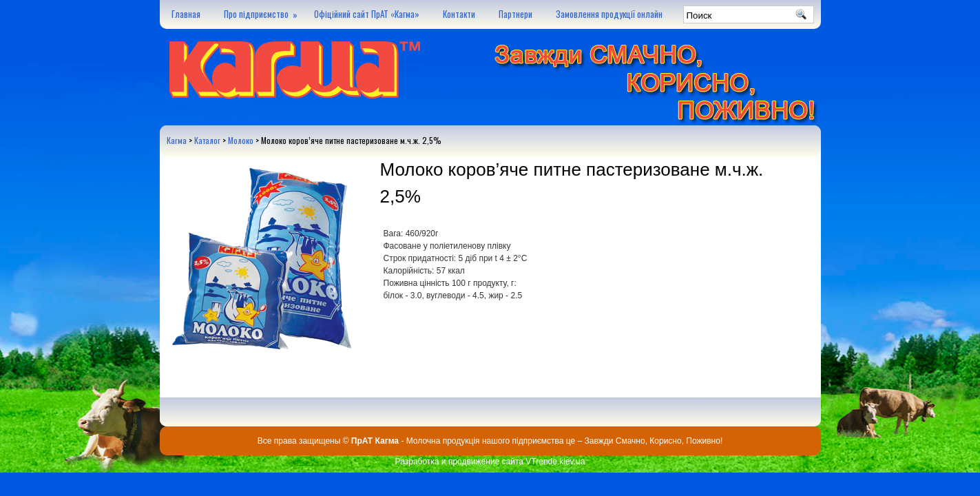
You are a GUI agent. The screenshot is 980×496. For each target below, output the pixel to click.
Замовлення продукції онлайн (609, 14)
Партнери (515, 14)
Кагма (177, 140)
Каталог (207, 140)
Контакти (459, 14)
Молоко (241, 140)
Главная (186, 14)
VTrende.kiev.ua (555, 462)
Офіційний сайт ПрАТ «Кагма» (367, 14)
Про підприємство (263, 11)
